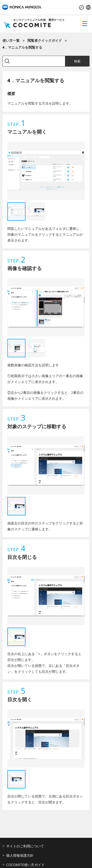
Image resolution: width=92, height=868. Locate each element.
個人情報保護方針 (20, 855)
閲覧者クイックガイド (45, 40)
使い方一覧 (11, 40)
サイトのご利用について (25, 846)
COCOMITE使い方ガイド (25, 865)
